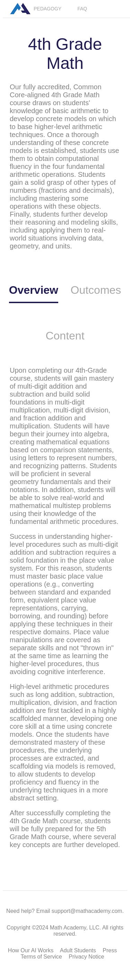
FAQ (82, 9)
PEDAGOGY (47, 9)
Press (110, 950)
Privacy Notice (86, 957)
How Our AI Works (31, 950)
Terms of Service (41, 957)
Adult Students (78, 950)
